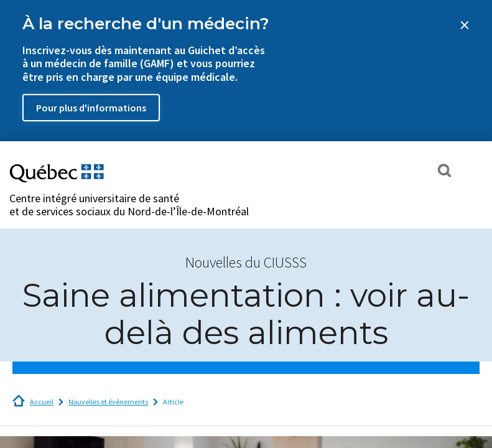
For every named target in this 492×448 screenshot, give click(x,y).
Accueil (42, 402)
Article (173, 402)
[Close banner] (465, 25)
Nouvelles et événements (108, 402)
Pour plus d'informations (91, 108)
